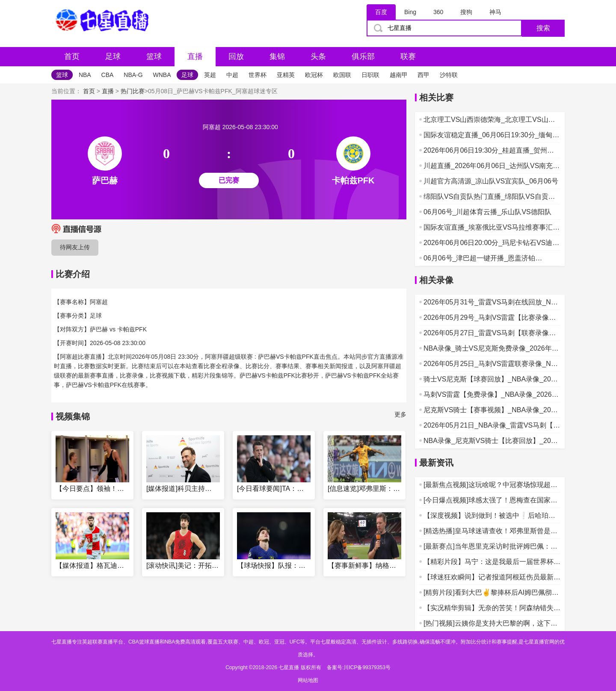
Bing (410, 12)
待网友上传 (75, 247)
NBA (85, 75)
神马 (495, 12)
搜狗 (466, 12)
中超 (232, 75)
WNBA (162, 75)
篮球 (154, 56)
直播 (195, 56)
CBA (108, 75)
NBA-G (133, 75)
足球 (113, 56)
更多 (400, 414)
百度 (381, 12)
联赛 (408, 56)
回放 (236, 56)
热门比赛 (133, 91)
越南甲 (399, 75)
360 (438, 12)
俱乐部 (363, 56)
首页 (72, 56)
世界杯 (258, 75)
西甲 (423, 75)
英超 (210, 75)
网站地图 (308, 680)
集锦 (277, 56)
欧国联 (342, 75)
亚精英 (286, 75)
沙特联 (449, 75)
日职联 (370, 75)
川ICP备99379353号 (367, 667)
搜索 (543, 28)
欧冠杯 (314, 75)
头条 (318, 56)
